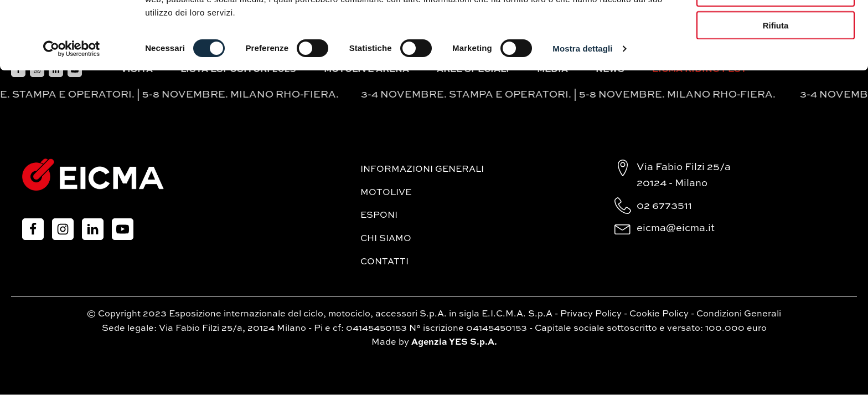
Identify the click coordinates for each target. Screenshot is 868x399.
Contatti (384, 262)
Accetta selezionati (775, 60)
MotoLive (386, 193)
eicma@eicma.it (676, 228)
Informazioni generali (422, 170)
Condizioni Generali (739, 314)
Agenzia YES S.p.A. (454, 342)
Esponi (379, 216)
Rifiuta (776, 93)
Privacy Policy (591, 314)
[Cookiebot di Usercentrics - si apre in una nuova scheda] (72, 116)
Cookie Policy (659, 314)
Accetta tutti (776, 27)
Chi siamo (386, 239)
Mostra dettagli (582, 116)
